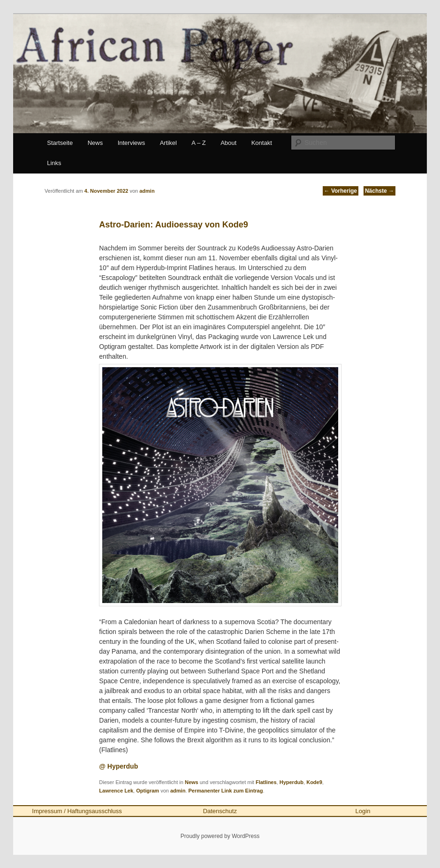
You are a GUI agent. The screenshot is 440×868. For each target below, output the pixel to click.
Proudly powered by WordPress (220, 836)
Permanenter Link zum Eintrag (226, 791)
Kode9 (314, 782)
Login (363, 811)
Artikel (168, 143)
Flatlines (266, 782)
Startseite (60, 143)
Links (54, 163)
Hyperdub (292, 782)
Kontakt (262, 143)
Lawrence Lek (116, 791)
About (228, 143)
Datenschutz (220, 811)
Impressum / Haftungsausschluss (77, 811)
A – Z (198, 143)
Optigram (148, 791)
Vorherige (341, 191)
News (95, 143)
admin (178, 791)
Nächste (379, 191)
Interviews (132, 143)
